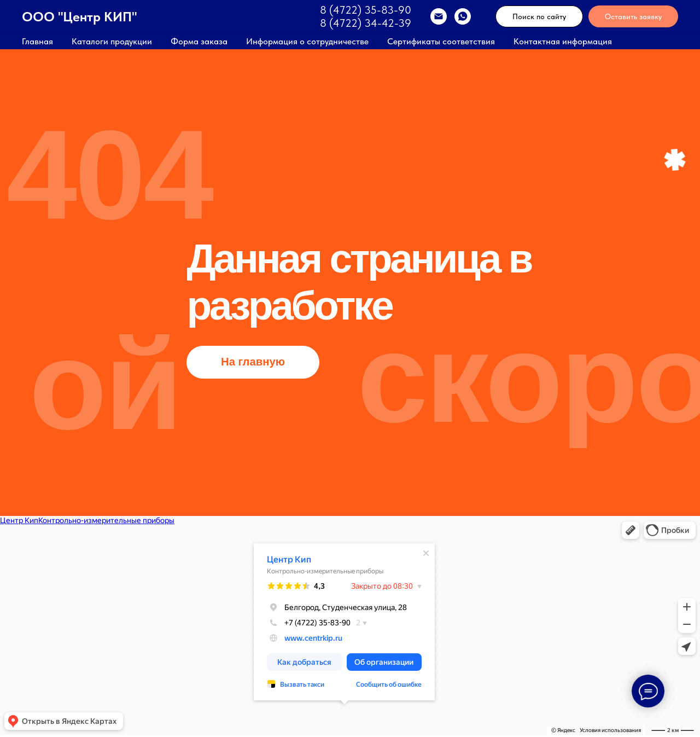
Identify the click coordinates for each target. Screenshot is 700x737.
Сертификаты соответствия (441, 41)
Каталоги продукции (112, 41)
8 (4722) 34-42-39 (366, 23)
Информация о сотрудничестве (307, 41)
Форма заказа (199, 41)
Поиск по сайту (539, 16)
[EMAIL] (439, 16)
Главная (37, 41)
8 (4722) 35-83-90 (366, 10)
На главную (253, 362)
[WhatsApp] (463, 16)
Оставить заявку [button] (633, 16)
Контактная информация (563, 41)
